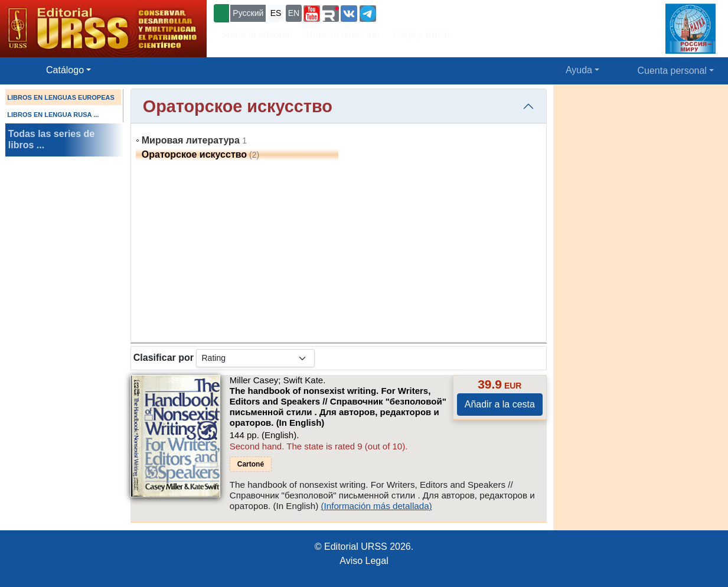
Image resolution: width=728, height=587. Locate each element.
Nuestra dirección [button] (343, 35)
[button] (312, 14)
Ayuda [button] (579, 70)
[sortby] (255, 358)
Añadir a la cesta (500, 404)
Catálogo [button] (65, 70)
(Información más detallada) (376, 506)
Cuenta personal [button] (672, 71)
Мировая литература (191, 140)
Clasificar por (164, 358)
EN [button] (294, 13)
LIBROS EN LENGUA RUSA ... (53, 115)
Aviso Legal (364, 561)
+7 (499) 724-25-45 (422, 12)
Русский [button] (248, 13)
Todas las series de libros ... (51, 139)
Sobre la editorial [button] (256, 35)
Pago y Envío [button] (422, 35)
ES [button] (276, 13)
